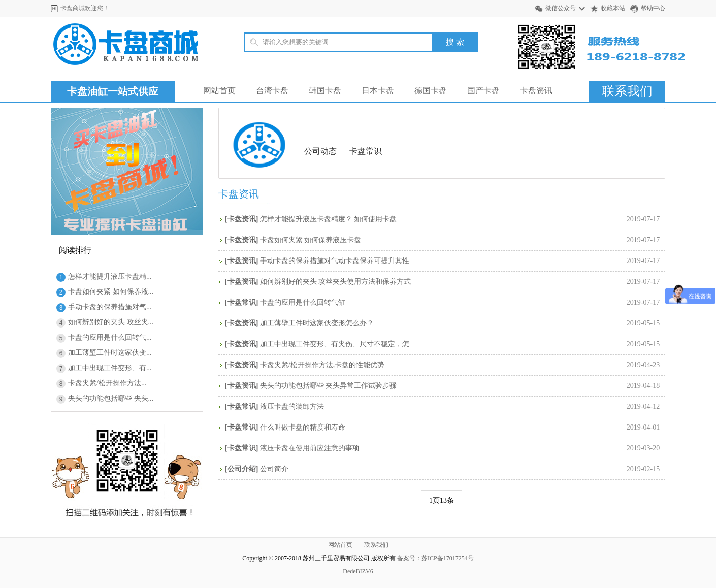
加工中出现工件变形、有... (110, 368)
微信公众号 (561, 8)
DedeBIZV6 (358, 571)
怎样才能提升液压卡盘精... (110, 276)
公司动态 (320, 151)
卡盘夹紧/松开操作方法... (107, 383)
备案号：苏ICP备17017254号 (435, 558)
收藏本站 (613, 8)
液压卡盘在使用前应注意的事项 (310, 448)
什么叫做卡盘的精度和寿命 (303, 427)
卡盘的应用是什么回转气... (110, 337)
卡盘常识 (366, 151)
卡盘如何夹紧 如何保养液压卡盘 (311, 240)
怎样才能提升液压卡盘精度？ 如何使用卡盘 (329, 219)
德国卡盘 (431, 91)
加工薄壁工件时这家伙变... (110, 353)
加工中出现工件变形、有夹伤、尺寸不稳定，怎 (335, 344)
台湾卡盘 (272, 91)
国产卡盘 (483, 91)
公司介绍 (242, 469)
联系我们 (627, 91)
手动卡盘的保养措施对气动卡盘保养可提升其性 (335, 261)
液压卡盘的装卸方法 (292, 406)
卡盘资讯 (536, 91)
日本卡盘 (378, 91)
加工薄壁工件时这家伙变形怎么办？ (317, 323)
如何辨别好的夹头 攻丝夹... (111, 322)
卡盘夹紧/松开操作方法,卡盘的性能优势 (322, 365)
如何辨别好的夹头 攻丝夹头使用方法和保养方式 (336, 282)
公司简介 (274, 469)
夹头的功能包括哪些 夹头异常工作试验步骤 (329, 386)
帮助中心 (653, 8)
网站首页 (219, 91)
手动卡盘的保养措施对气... (110, 307)
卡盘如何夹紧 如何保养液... (111, 292)
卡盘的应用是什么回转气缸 (303, 302)
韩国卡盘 (325, 91)
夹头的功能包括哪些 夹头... (111, 398)
